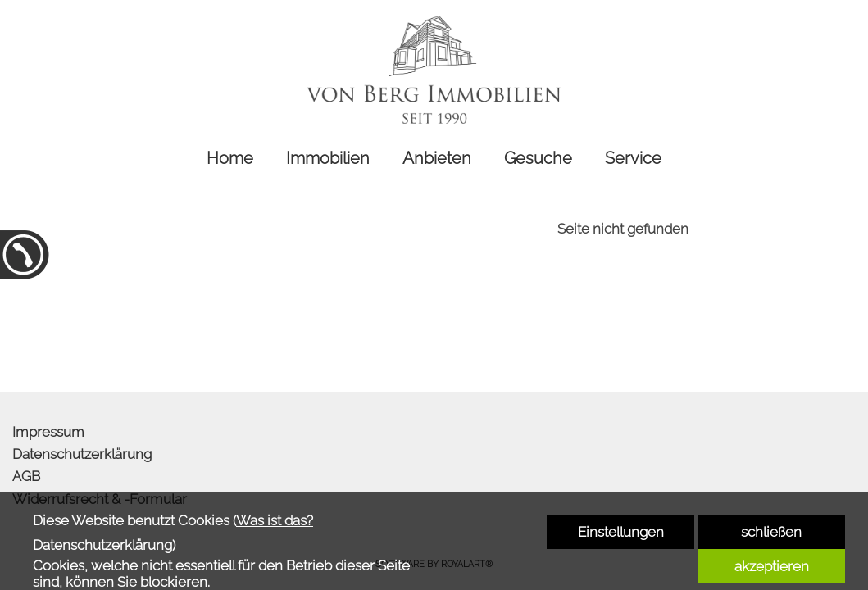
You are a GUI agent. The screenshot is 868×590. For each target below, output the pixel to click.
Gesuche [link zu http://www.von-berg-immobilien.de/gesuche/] (538, 158)
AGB (26, 476)
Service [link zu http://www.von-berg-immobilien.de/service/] (633, 158)
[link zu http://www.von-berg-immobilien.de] (434, 70)
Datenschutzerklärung (82, 454)
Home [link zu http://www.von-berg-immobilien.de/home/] (230, 158)
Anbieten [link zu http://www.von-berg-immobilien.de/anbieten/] (437, 158)
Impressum (48, 432)
